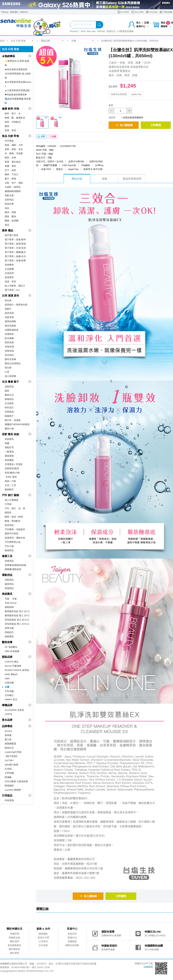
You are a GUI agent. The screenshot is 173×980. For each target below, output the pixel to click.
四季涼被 (9, 628)
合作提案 (43, 945)
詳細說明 (148, 967)
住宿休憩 (9, 273)
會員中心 (142, 26)
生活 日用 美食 (18, 41)
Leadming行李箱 (13, 752)
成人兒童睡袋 (12, 500)
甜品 (7, 225)
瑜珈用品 (9, 588)
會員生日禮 (43, 938)
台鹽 (74, 41)
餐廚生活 (9, 395)
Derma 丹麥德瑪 (13, 666)
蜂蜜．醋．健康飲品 (15, 118)
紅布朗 (8, 769)
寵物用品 (9, 399)
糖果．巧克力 (12, 174)
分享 (41, 137)
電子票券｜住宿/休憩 (15, 248)
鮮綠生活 (9, 748)
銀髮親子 (9, 416)
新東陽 (8, 735)
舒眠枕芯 (9, 632)
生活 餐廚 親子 (10, 382)
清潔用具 (9, 334)
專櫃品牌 (7, 705)
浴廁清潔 (9, 317)
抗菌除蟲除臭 (12, 330)
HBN (7, 679)
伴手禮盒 (9, 141)
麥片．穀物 (10, 179)
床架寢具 (9, 439)
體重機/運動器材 (13, 569)
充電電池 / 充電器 (14, 464)
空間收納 (9, 412)
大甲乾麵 (9, 773)
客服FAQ (72, 938)
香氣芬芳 (9, 447)
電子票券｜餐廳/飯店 (15, 252)
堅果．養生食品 (13, 162)
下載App (4, 12)
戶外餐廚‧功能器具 (15, 529)
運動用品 (7, 575)
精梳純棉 (9, 607)
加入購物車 (124, 125)
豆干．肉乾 (10, 170)
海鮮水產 (9, 195)
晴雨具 (8, 513)
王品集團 (9, 269)
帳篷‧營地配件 (13, 521)
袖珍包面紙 (10, 326)
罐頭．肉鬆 (10, 212)
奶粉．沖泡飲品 (13, 122)
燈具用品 (9, 525)
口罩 (7, 372)
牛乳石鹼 (9, 691)
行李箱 (8, 504)
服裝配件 (9, 489)
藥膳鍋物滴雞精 (13, 191)
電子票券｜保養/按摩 (15, 261)
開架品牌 (46, 41)
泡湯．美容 (10, 282)
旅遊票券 (9, 277)
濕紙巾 (8, 309)
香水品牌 (7, 720)
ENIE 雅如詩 (11, 674)
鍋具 (7, 391)
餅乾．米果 (10, 158)
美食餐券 (9, 265)
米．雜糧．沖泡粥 (14, 153)
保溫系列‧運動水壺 (15, 538)
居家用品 (9, 387)
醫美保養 (7, 642)
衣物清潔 (9, 347)
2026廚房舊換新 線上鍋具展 (18, 76)
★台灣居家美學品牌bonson (18, 84)
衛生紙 (8, 300)
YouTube (152, 12)
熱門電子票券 (12, 235)
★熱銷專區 (8, 56)
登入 (138, 23)
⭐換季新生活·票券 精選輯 (17, 63)
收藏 (53, 137)
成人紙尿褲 (10, 376)
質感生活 (111, 31)
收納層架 (9, 460)
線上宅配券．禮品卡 (15, 286)
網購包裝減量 (72, 945)
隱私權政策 (14, 949)
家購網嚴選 (10, 744)
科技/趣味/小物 (12, 473)
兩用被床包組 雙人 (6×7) (17, 615)
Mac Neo (91, 31)
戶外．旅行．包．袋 (15, 508)
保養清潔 (9, 351)
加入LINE (137, 12)
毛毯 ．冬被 (11, 599)
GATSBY (9, 760)
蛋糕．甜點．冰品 (14, 149)
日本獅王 (9, 695)
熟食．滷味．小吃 (14, 145)
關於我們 (14, 941)
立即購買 (156, 125)
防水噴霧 (9, 338)
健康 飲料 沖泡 (10, 109)
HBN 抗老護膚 (12, 651)
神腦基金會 (14, 938)
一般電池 (9, 452)
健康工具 (7, 556)
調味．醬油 (10, 216)
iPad (83, 31)
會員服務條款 (14, 945)
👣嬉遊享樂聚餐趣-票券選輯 (18, 101)
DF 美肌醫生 (11, 647)
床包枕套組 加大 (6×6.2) (17, 620)
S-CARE (123, 12)
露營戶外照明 (12, 534)
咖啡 (7, 126)
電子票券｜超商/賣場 (15, 244)
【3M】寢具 (11, 477)
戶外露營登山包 (13, 542)
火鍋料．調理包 (13, 187)
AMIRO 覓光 (11, 700)
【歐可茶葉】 (12, 756)
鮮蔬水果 (9, 204)
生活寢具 (9, 403)
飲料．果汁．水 (13, 114)
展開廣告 (166, 3)
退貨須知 (72, 934)
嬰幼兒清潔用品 (13, 363)
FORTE (9, 714)
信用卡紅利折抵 (119, 94)
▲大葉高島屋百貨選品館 (17, 90)
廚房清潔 (9, 313)
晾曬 (7, 443)
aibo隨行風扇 (11, 765)
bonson (8, 731)
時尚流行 (9, 408)
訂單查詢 (43, 941)
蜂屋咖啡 (9, 786)
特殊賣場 (9, 800)
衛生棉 (8, 368)
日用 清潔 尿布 (10, 296)
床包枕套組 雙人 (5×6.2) (17, 624)
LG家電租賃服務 (125, 31)
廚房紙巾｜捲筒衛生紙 (16, 305)
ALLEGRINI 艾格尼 (14, 710)
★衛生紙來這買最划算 (16, 69)
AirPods (101, 31)
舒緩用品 (9, 561)
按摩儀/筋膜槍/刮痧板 (16, 565)
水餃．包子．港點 (14, 183)
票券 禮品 (7, 230)
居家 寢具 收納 (10, 434)
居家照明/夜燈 (12, 468)
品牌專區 (7, 726)
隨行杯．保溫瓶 (13, 420)
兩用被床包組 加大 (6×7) (17, 611)
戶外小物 (9, 546)
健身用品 (9, 584)
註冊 (147, 23)
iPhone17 (75, 31)
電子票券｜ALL (12, 290)
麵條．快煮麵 (12, 221)
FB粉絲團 (166, 12)
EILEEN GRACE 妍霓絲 (17, 670)
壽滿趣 (8, 777)
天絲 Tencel (11, 603)
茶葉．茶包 (10, 130)
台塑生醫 (9, 683)
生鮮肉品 (9, 200)
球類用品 (9, 580)
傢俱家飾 (9, 456)
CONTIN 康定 (12, 662)
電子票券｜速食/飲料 (15, 240)
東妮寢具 (7, 594)
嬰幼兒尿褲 (10, 359)
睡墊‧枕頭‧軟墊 (14, 517)
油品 (7, 208)
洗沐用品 (9, 355)
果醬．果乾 (10, 166)
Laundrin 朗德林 (13, 790)
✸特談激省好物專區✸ (16, 95)
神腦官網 (14, 934)
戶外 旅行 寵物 (10, 495)
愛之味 (8, 739)
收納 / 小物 (10, 481)
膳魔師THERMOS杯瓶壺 (17, 424)
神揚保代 (24, 12)
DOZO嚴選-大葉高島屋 (16, 781)
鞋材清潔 (9, 342)
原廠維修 (72, 941)
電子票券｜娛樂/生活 (15, 256)
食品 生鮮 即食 (10, 136)
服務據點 (14, 12)
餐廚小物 (9, 429)
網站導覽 (14, 953)
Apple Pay (136, 94)
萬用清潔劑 (10, 321)
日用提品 (7, 795)
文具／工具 (10, 485)
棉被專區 (9, 637)
